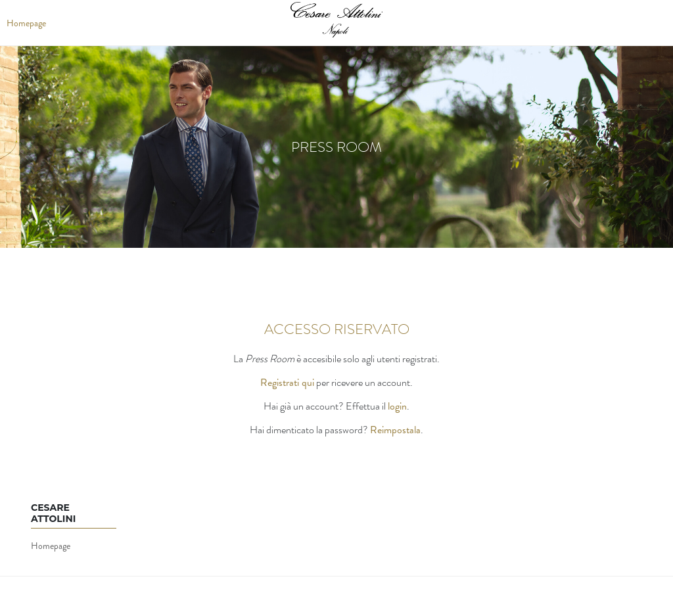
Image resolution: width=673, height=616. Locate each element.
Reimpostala (395, 430)
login (397, 406)
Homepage (51, 546)
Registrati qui (287, 382)
